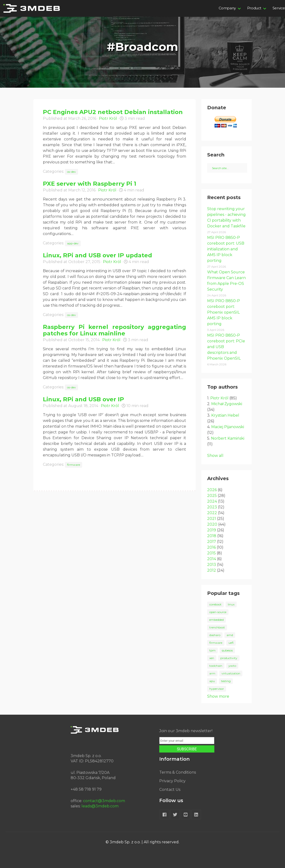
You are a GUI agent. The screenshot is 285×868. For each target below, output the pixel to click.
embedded (217, 620)
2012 (212, 570)
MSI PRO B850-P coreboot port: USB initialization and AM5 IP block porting (226, 249)
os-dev (71, 172)
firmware (74, 465)
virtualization (231, 673)
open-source (218, 612)
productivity (229, 658)
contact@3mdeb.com (104, 801)
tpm (212, 650)
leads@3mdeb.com (100, 806)
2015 (211, 553)
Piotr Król (108, 118)
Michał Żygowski (227, 404)
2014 (212, 559)
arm (212, 673)
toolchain (216, 666)
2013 (212, 565)
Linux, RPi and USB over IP (83, 399)
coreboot (215, 604)
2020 (212, 524)
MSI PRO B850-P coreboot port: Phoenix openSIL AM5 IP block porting (224, 312)
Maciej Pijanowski (228, 427)
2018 (212, 536)
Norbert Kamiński (228, 438)
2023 (212, 507)
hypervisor (217, 689)
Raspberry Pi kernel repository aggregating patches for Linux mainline (114, 330)
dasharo (215, 635)
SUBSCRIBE (187, 749)
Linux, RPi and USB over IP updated (97, 255)
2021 (212, 519)
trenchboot (217, 627)
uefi (231, 643)
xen (212, 658)
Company (227, 8)
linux (231, 604)
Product (254, 8)
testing (226, 681)
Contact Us (170, 790)
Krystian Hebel (225, 415)
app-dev (73, 243)
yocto (232, 666)
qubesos (227, 650)
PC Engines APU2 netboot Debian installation (113, 112)
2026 (212, 490)
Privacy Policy (172, 781)
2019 (212, 530)
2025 (212, 496)
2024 (212, 501)
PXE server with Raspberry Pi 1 (90, 184)
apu (212, 681)
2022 (212, 513)
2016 (211, 547)
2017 (212, 542)
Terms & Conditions (178, 772)
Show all (215, 456)
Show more (218, 696)
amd (230, 635)
